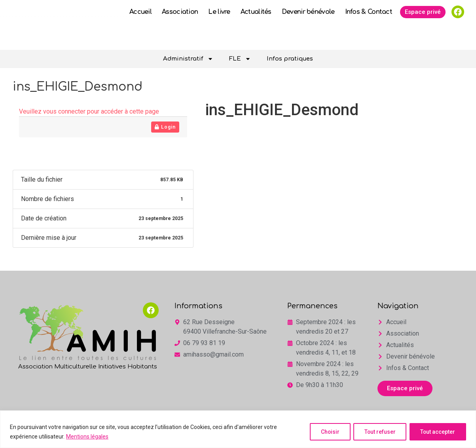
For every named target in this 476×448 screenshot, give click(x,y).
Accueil (140, 27)
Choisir (326, 432)
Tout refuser (377, 432)
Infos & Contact (369, 27)
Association (180, 27)
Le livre (219, 27)
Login (165, 127)
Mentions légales (87, 437)
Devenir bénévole (308, 27)
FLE (240, 59)
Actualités (256, 27)
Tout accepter (437, 432)
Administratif (188, 59)
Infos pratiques (290, 59)
